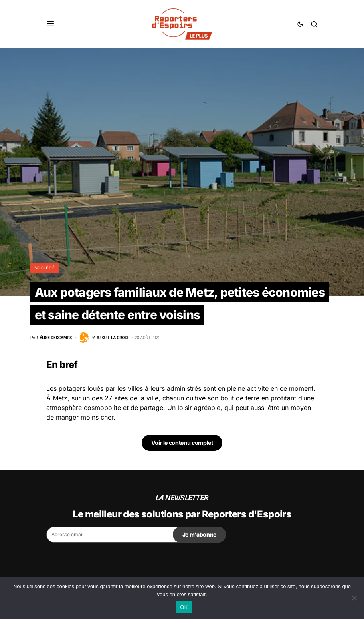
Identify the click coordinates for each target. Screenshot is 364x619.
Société (45, 268)
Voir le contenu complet (182, 443)
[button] (50, 24)
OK (184, 607)
